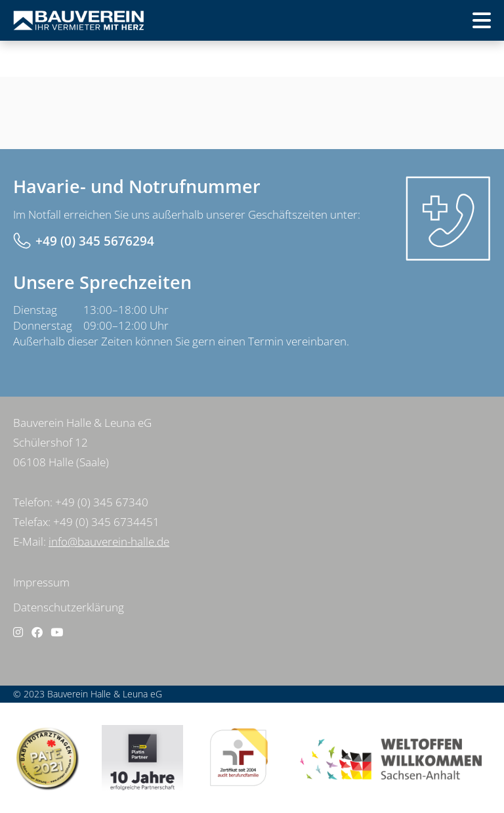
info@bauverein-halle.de (109, 541)
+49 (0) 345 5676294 (95, 241)
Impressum (41, 582)
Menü (461, 25)
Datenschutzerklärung (69, 607)
